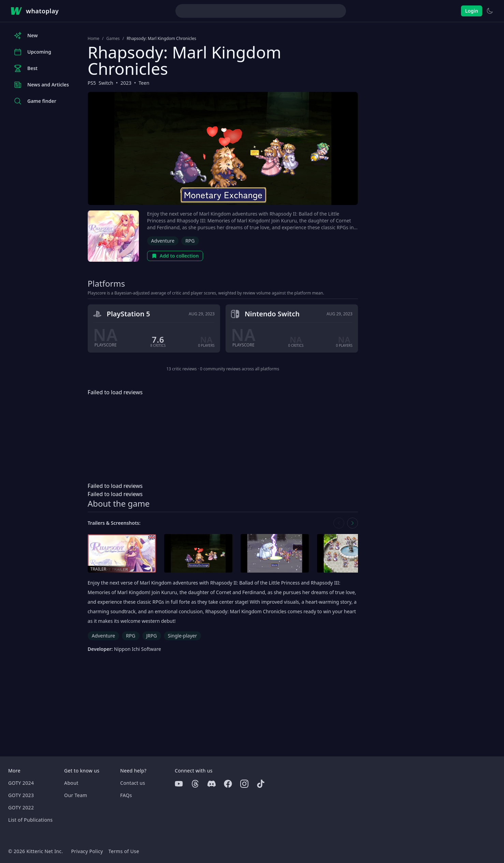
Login (472, 11)
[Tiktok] (261, 784)
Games (113, 39)
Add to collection (175, 256)
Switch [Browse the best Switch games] (106, 83)
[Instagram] (244, 784)
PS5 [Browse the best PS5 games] (92, 83)
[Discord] (212, 784)
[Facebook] (228, 784)
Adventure (163, 241)
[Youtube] (179, 784)
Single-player (182, 636)
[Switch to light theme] (490, 11)
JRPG (152, 636)
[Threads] (195, 784)
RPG (190, 241)
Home (93, 39)
